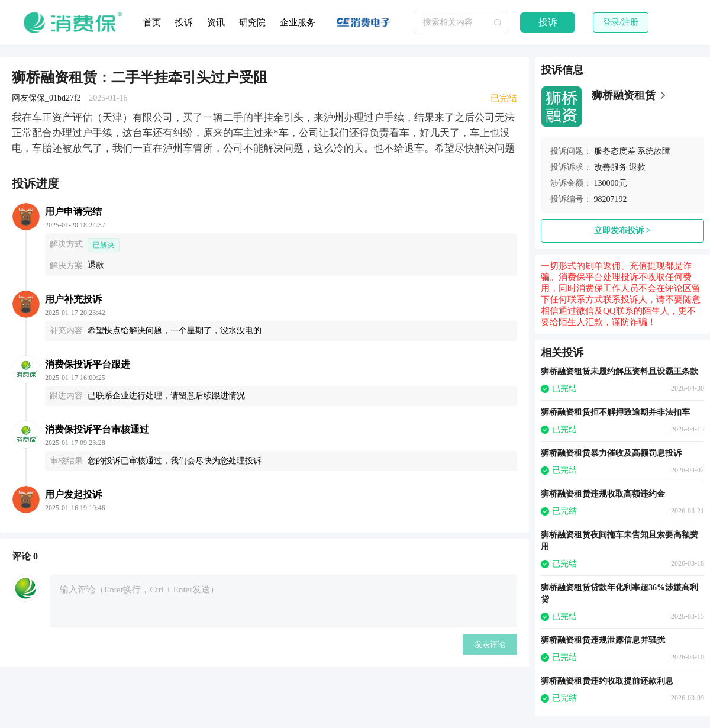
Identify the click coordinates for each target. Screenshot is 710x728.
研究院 (252, 22)
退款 (637, 167)
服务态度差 (615, 151)
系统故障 (654, 151)
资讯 (216, 22)
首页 (152, 22)
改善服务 (611, 167)
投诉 (184, 22)
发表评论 (490, 644)
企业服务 (298, 22)
